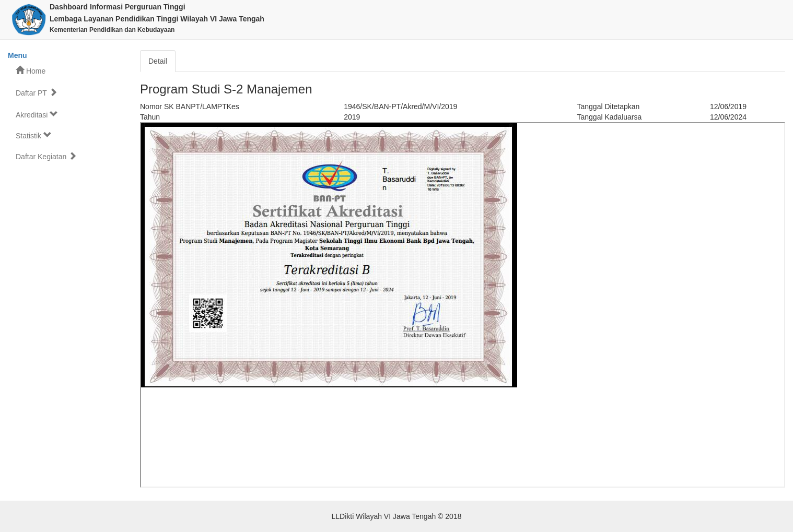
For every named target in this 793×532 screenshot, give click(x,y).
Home (31, 71)
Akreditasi (37, 115)
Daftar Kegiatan (46, 156)
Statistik (34, 135)
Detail (158, 61)
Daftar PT (37, 93)
